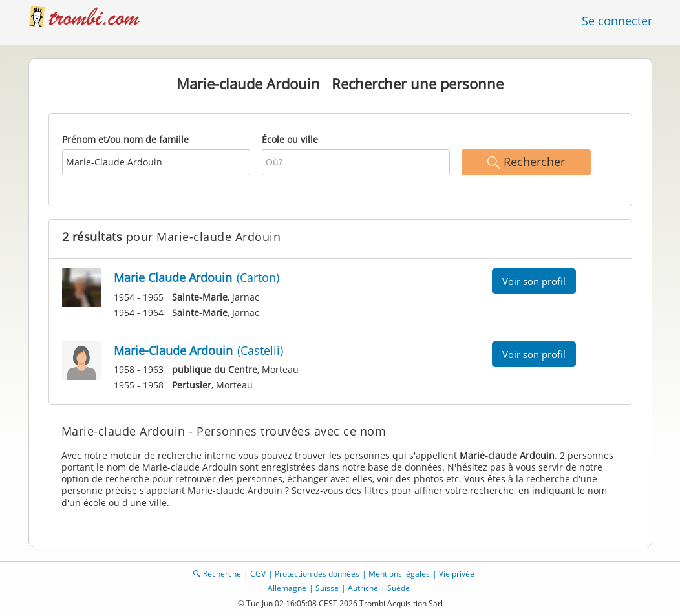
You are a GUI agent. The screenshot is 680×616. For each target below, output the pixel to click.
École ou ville (290, 139)
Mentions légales (399, 574)
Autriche (363, 588)
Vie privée (457, 574)
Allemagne (287, 588)
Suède (398, 588)
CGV (258, 574)
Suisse (327, 588)
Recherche (222, 574)
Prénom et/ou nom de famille (125, 139)
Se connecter (617, 21)
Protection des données (317, 574)
